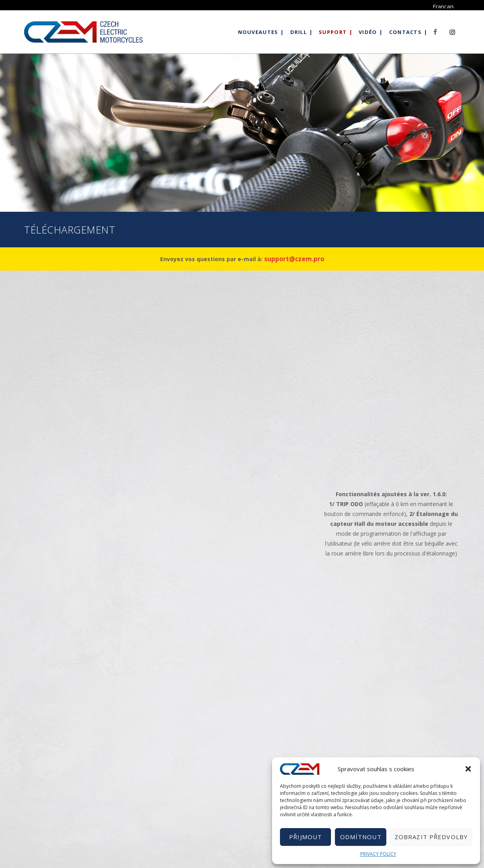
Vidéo (368, 32)
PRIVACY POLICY (378, 854)
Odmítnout (361, 837)
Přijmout (305, 837)
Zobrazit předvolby (431, 837)
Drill (299, 32)
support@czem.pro (294, 259)
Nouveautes (258, 32)
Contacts (405, 32)
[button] (468, 769)
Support (333, 32)
